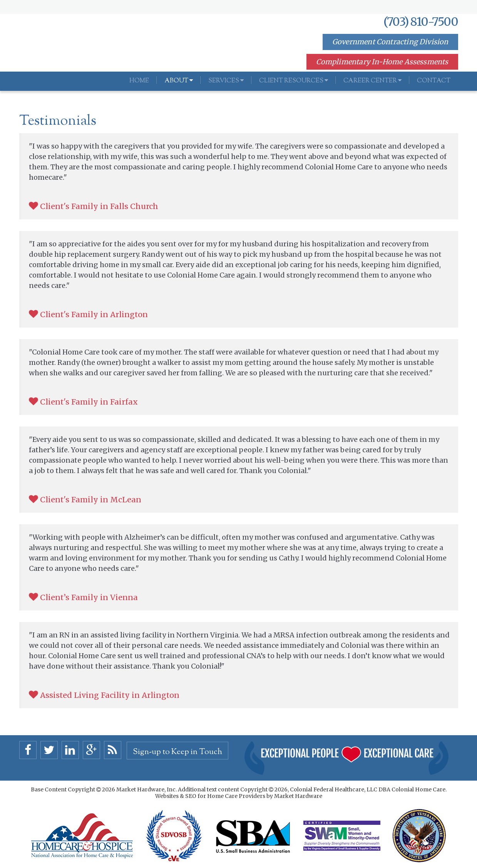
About (179, 81)
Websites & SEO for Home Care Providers (211, 796)
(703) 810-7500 (421, 22)
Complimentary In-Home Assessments (382, 62)
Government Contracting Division (390, 42)
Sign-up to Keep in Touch (177, 752)
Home (139, 81)
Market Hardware (298, 796)
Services (226, 81)
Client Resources (294, 81)
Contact (434, 81)
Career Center (372, 81)
